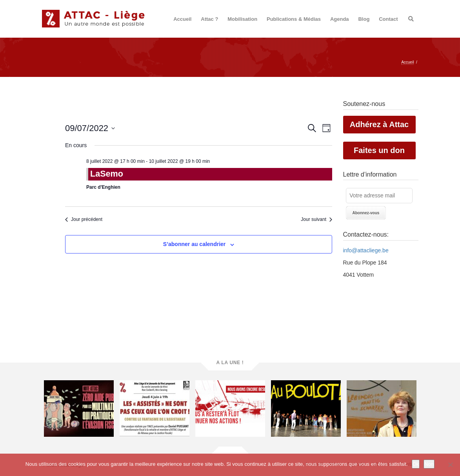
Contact (388, 19)
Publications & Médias (294, 19)
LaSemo (107, 174)
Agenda (340, 19)
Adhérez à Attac (379, 124)
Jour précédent (84, 219)
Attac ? (209, 19)
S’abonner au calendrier (195, 244)
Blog (364, 19)
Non (429, 464)
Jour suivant (316, 219)
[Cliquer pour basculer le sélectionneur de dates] (90, 128)
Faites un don (379, 150)
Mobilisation (242, 19)
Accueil (182, 19)
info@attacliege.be (366, 250)
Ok (416, 464)
